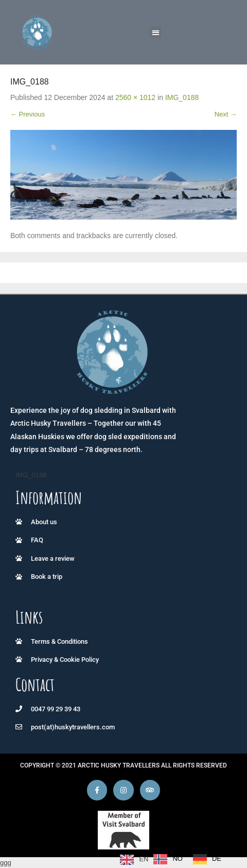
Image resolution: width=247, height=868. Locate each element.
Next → (226, 114)
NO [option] (178, 858)
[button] (156, 32)
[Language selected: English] (173, 859)
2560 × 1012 (135, 97)
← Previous (28, 114)
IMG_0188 (182, 97)
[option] (168, 859)
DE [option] (217, 858)
